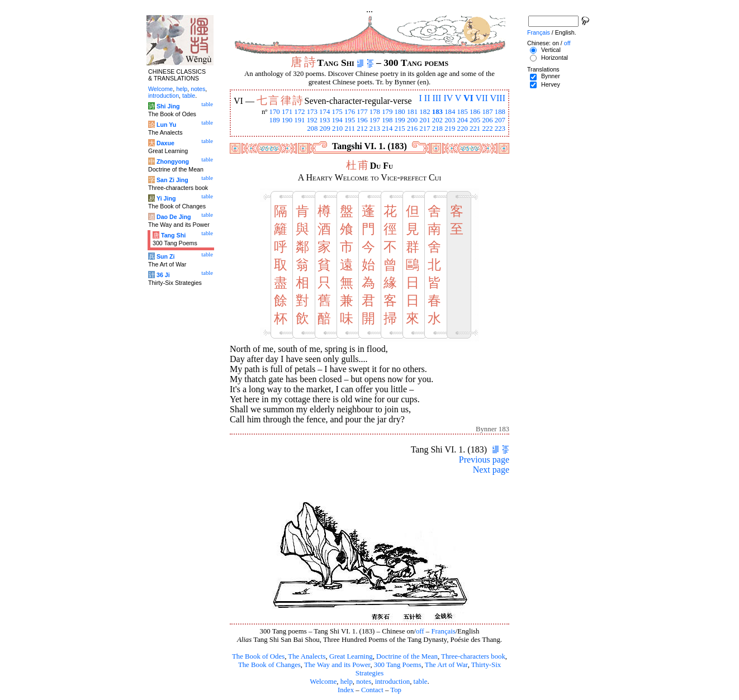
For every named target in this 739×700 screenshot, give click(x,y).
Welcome (323, 682)
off (420, 631)
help (347, 682)
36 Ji (163, 275)
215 (400, 128)
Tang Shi (173, 235)
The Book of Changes (269, 665)
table (421, 682)
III (437, 98)
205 (475, 120)
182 (425, 112)
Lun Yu (166, 125)
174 (325, 112)
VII (482, 98)
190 (287, 120)
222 (487, 128)
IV (448, 98)
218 (437, 128)
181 (412, 112)
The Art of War (446, 665)
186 (475, 112)
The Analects (307, 656)
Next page (491, 470)
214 (387, 128)
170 (274, 112)
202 (437, 120)
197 (375, 120)
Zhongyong (173, 161)
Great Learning (351, 656)
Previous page (484, 459)
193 (325, 120)
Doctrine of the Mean (407, 656)
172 (299, 112)
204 (463, 120)
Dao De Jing (174, 217)
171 (287, 112)
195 (350, 120)
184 (450, 112)
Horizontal (555, 58)
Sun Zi (166, 256)
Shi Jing (168, 106)
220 (463, 128)
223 (500, 128)
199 (400, 120)
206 (487, 120)
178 (375, 112)
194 (337, 120)
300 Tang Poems (398, 665)
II (427, 98)
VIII (498, 98)
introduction (393, 682)
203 (450, 120)
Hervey (551, 84)
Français (443, 631)
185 (463, 112)
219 (450, 128)
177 (362, 112)
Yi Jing (166, 198)
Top (396, 690)
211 (350, 128)
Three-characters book (473, 656)
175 (337, 112)
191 (299, 120)
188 (500, 112)
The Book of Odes (258, 656)
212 (362, 128)
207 (500, 120)
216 (412, 128)
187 (487, 112)
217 (425, 128)
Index (346, 690)
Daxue (165, 143)
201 (425, 120)
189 (274, 120)
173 (312, 112)
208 (312, 128)
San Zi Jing (172, 180)
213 (375, 128)
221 (475, 128)
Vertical (551, 50)
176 (350, 112)
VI (468, 98)
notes (364, 682)
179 (387, 112)
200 (412, 120)
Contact (372, 690)
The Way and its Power (337, 665)
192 (312, 120)
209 (325, 128)
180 (400, 112)
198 (387, 120)
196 (362, 120)
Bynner (551, 76)
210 (337, 128)
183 (437, 112)
